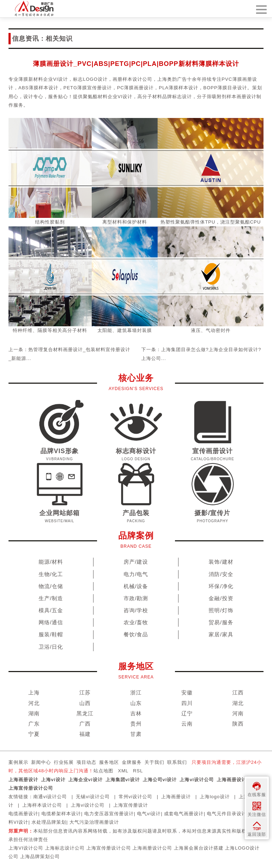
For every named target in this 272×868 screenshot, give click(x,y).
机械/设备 (136, 586)
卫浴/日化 (51, 647)
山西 (85, 703)
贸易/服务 (221, 622)
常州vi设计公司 (135, 797)
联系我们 (177, 762)
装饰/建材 (221, 562)
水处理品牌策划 (49, 822)
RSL (138, 771)
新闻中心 (41, 762)
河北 (34, 703)
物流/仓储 (51, 586)
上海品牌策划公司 (40, 856)
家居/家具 (221, 634)
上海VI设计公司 (26, 848)
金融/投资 (221, 598)
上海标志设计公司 (65, 848)
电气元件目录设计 (227, 814)
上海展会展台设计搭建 (199, 848)
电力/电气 (136, 574)
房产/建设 (136, 562)
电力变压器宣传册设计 (109, 814)
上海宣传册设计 (131, 805)
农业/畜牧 (136, 622)
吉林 (136, 713)
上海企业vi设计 (86, 780)
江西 (238, 692)
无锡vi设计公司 (93, 797)
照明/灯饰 (221, 610)
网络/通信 (51, 622)
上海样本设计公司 (42, 805)
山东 (136, 703)
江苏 (85, 692)
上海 (34, 692)
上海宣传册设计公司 (31, 788)
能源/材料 (51, 562)
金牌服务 (132, 762)
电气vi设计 (149, 814)
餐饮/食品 (136, 634)
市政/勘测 (136, 598)
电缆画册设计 (23, 814)
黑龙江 (85, 713)
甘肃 (136, 734)
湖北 (238, 703)
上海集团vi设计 (123, 780)
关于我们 (154, 762)
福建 (85, 734)
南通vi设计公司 (50, 797)
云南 (187, 724)
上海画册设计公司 (237, 780)
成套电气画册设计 (184, 814)
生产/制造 (51, 598)
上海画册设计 (23, 780)
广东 (34, 724)
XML (123, 771)
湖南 (34, 713)
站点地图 (103, 771)
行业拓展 (64, 762)
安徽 (187, 692)
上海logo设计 (215, 797)
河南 (238, 713)
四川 (187, 703)
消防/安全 (221, 574)
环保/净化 (221, 586)
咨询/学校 (136, 610)
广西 (85, 724)
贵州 (136, 724)
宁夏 (34, 734)
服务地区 (109, 762)
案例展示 (18, 762)
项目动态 (86, 762)
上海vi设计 (53, 780)
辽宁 (187, 713)
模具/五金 (51, 610)
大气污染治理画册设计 (94, 822)
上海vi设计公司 (197, 780)
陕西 (238, 724)
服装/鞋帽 (51, 634)
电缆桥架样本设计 (61, 814)
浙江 (136, 692)
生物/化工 (51, 574)
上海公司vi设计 (160, 780)
